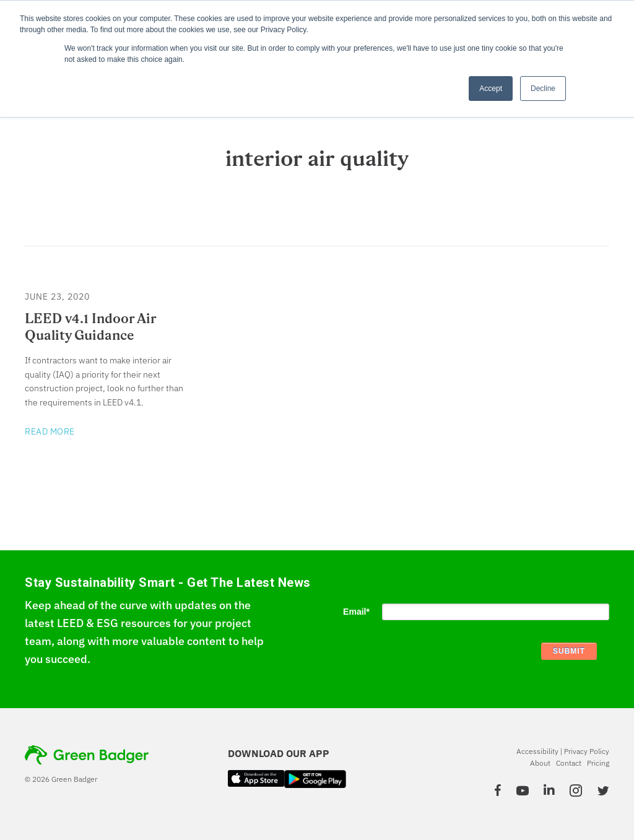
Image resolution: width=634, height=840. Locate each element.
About (540, 763)
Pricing (598, 763)
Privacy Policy (587, 751)
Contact (569, 763)
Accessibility (537, 751)
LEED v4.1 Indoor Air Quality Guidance (90, 327)
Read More (50, 431)
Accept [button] (491, 89)
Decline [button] (543, 89)
